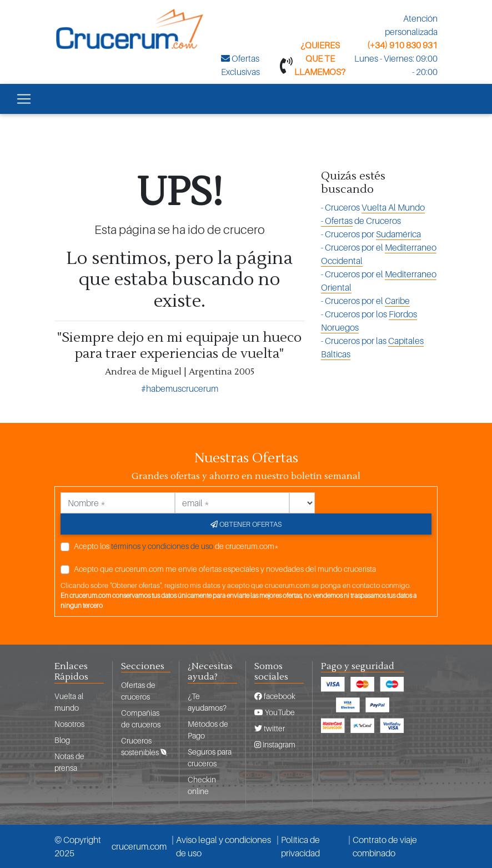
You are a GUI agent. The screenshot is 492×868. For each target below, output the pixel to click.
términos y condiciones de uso (162, 546)
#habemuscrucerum (180, 388)
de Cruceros (361, 221)
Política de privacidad (300, 846)
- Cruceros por (371, 234)
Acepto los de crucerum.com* (176, 546)
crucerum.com (139, 846)
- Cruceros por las (372, 348)
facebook (275, 696)
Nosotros (69, 724)
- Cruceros (373, 208)
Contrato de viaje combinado (385, 846)
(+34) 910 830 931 (402, 45)
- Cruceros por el (379, 254)
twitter (270, 728)
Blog (62, 740)
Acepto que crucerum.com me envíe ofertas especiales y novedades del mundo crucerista (225, 569)
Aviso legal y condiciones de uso (224, 846)
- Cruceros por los (369, 321)
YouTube (275, 712)
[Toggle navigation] (24, 99)
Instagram (275, 744)
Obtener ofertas (246, 524)
